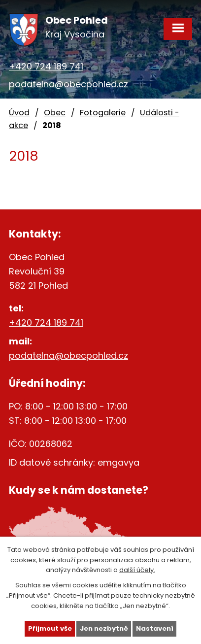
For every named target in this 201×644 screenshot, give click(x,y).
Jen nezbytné (104, 628)
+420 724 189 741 (46, 66)
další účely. (137, 570)
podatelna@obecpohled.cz (68, 84)
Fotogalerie (103, 113)
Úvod (19, 113)
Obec (55, 113)
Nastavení (155, 628)
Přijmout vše (50, 628)
